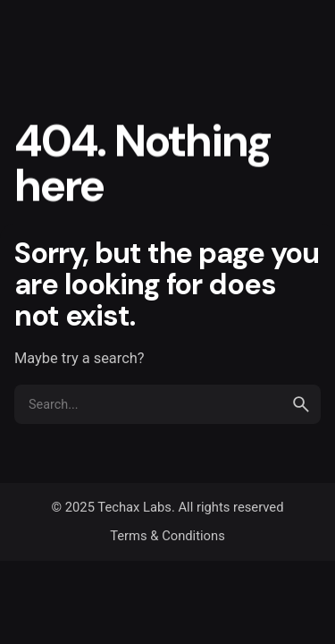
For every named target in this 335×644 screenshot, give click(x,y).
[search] (301, 404)
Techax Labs (134, 507)
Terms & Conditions (167, 536)
